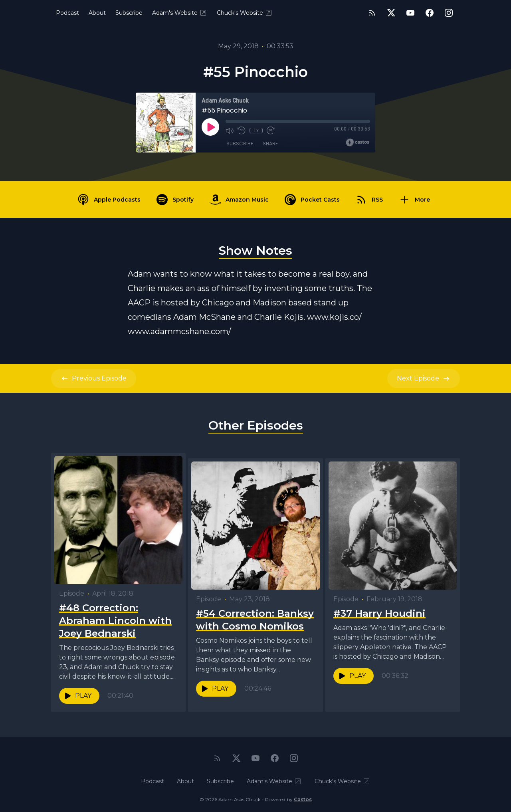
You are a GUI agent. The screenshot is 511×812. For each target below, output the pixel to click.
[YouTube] (410, 13)
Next (424, 378)
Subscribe (129, 13)
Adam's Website (180, 13)
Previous (94, 378)
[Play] (210, 127)
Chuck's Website (245, 13)
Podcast (67, 13)
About (97, 13)
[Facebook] (430, 13)
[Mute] (230, 131)
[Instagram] (449, 13)
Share (270, 144)
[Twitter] (391, 13)
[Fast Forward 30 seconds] (270, 131)
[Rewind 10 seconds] (242, 131)
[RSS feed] (372, 13)
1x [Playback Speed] (256, 131)
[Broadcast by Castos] (358, 143)
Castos (303, 796)
